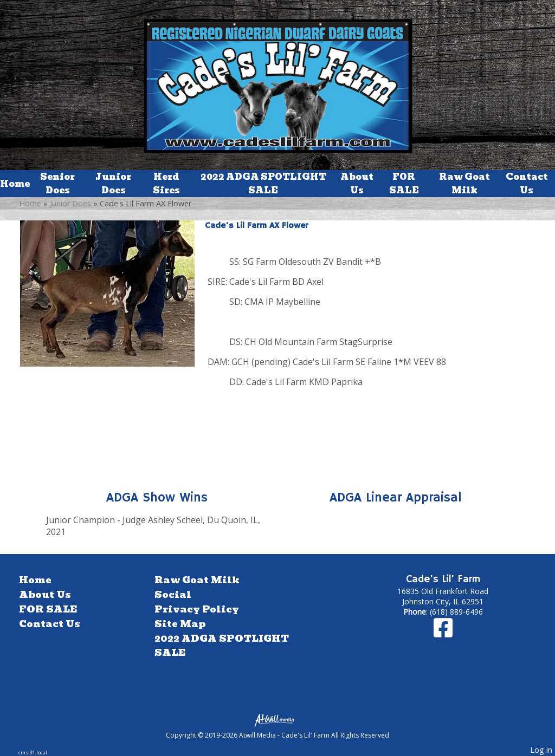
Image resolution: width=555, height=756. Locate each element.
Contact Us (527, 184)
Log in (541, 750)
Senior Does (57, 184)
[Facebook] (443, 633)
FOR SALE (404, 184)
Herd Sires (166, 184)
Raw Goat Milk (464, 184)
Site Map (180, 624)
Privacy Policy (197, 609)
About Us (357, 184)
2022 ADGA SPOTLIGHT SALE (263, 184)
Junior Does (113, 184)
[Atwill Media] (277, 719)
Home (15, 184)
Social (173, 595)
